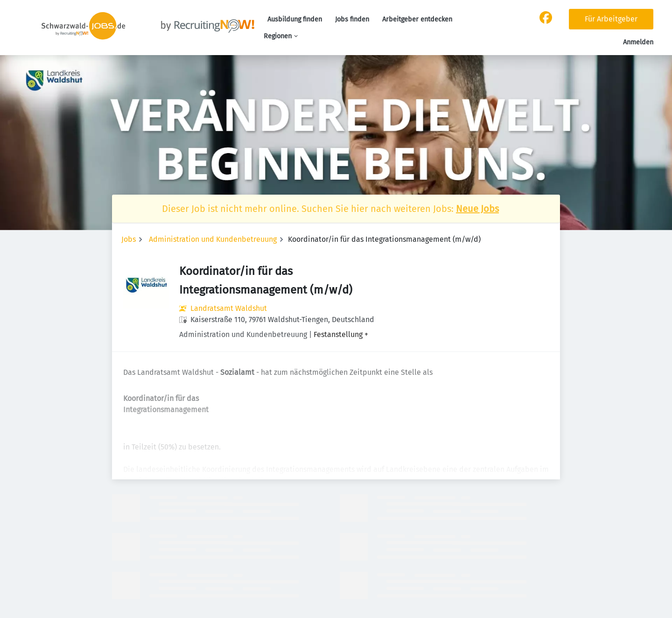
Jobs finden (352, 19)
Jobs (129, 239)
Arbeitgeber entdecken (417, 19)
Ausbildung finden (295, 19)
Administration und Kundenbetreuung (213, 239)
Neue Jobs (477, 209)
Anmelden (638, 42)
